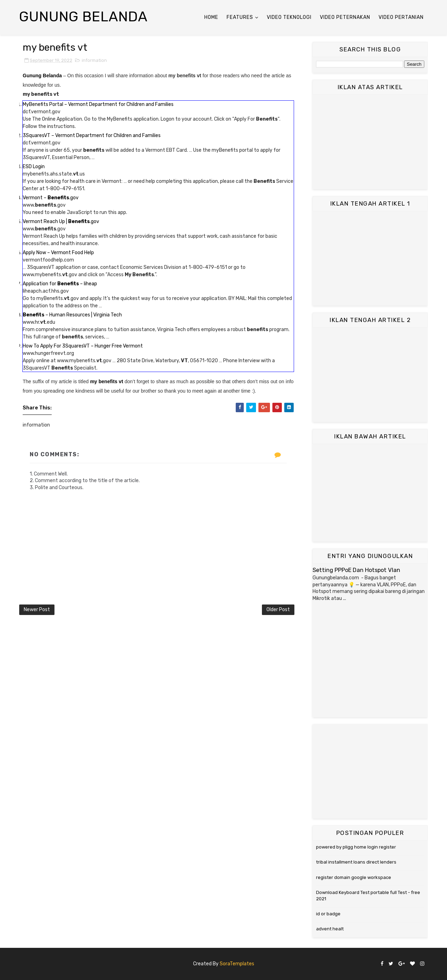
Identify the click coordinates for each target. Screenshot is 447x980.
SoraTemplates (237, 964)
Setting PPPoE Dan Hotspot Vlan (356, 570)
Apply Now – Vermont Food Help (58, 253)
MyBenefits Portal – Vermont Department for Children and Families (98, 104)
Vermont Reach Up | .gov (61, 221)
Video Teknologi (289, 17)
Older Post (278, 610)
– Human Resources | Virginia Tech (72, 315)
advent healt (330, 929)
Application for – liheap (60, 284)
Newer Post (37, 610)
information (94, 60)
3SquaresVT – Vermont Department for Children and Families (92, 135)
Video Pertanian (401, 17)
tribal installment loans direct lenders (356, 862)
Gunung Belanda (83, 17)
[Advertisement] (370, 142)
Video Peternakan (345, 17)
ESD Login (34, 167)
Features (240, 17)
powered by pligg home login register (356, 847)
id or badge (328, 914)
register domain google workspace (354, 877)
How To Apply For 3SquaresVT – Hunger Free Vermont (83, 346)
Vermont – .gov (51, 198)
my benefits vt (107, 381)
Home (211, 17)
